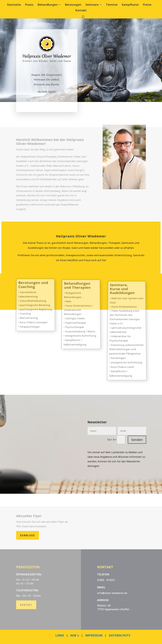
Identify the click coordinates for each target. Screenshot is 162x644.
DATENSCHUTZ (120, 635)
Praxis (29, 5)
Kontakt (81, 11)
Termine (112, 5)
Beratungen (73, 5)
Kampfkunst (130, 5)
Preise (147, 5)
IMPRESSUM (94, 635)
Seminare (92, 5)
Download (28, 535)
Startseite (14, 5)
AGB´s (75, 635)
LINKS (60, 635)
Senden (137, 440)
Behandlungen (48, 5)
